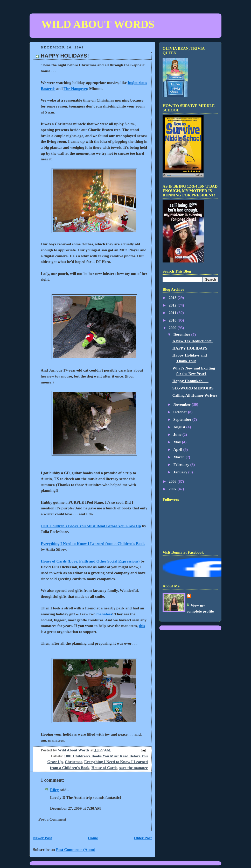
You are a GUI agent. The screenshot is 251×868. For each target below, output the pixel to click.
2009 (173, 328)
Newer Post (42, 838)
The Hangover (75, 89)
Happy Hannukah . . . (190, 381)
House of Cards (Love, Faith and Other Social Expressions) (90, 561)
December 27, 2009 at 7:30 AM (75, 808)
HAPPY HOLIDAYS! (191, 348)
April (178, 450)
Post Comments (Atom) (76, 850)
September (183, 419)
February (182, 465)
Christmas (74, 762)
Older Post (143, 838)
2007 (173, 489)
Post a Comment (52, 819)
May (178, 442)
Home (93, 838)
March (180, 457)
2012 (173, 305)
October (181, 412)
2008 (173, 481)
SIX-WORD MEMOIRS (193, 388)
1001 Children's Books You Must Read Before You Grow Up (91, 526)
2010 (173, 320)
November (183, 404)
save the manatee (134, 768)
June (178, 435)
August (180, 427)
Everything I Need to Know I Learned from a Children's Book (93, 544)
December (182, 335)
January (181, 472)
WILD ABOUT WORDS (98, 24)
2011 (173, 313)
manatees (104, 614)
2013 (173, 298)
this (142, 626)
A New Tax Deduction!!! (193, 341)
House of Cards (104, 768)
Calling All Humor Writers (195, 395)
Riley (54, 790)
